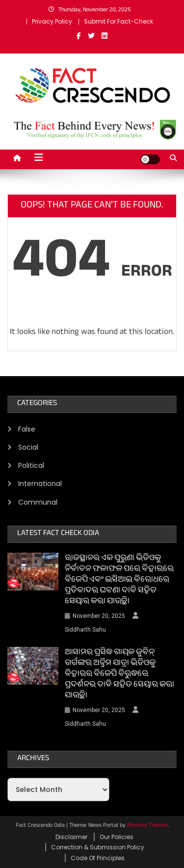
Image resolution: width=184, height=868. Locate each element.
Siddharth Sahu (85, 630)
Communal (38, 502)
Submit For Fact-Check (118, 21)
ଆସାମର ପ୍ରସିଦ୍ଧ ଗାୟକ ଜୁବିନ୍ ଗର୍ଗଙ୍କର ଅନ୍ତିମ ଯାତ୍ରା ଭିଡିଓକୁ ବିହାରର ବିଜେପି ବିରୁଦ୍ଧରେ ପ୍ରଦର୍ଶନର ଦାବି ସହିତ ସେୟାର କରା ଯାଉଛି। (119, 675)
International (40, 484)
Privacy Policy (52, 21)
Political (31, 465)
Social (28, 447)
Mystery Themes (147, 826)
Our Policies (117, 837)
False (27, 429)
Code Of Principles (98, 858)
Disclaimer (71, 837)
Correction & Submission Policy (98, 847)
